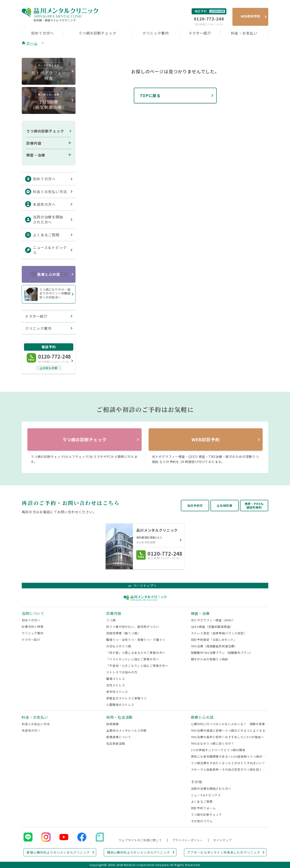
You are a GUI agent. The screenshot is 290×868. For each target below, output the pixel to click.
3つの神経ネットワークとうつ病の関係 (218, 750)
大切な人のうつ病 (119, 646)
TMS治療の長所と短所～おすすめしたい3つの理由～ (227, 737)
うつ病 (111, 620)
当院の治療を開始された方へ (48, 219)
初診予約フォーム (203, 808)
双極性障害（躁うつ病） (123, 633)
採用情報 (112, 724)
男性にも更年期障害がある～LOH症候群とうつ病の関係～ (230, 756)
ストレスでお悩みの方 (122, 672)
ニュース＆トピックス (50, 250)
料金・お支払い (244, 33)
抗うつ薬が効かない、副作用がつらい (133, 627)
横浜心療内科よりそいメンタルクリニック (139, 852)
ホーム (32, 43)
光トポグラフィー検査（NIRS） (213, 620)
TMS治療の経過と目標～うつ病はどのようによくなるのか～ (230, 730)
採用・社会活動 (119, 717)
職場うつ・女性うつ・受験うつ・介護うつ (136, 640)
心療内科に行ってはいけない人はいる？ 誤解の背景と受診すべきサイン (230, 724)
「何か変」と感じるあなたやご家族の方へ (136, 653)
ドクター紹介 (200, 33)
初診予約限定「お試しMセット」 (214, 640)
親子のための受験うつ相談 (210, 659)
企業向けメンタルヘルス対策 (126, 730)
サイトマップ (222, 840)
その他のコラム (202, 821)
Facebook (82, 837)
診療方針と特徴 (33, 627)
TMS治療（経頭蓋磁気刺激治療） (214, 646)
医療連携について (119, 737)
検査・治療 (36, 155)
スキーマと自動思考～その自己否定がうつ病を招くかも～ (230, 769)
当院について (33, 613)
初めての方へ (42, 33)
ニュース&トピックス (206, 795)
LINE (28, 837)
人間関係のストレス (120, 705)
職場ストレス (116, 679)
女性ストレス (116, 685)
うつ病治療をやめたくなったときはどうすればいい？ (228, 763)
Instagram (46, 837)
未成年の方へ (44, 204)
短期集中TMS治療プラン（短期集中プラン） (222, 653)
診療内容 (34, 143)
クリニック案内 (156, 33)
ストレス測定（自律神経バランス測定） (219, 633)
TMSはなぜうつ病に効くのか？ (213, 743)
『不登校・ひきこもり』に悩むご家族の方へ (137, 666)
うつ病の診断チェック (97, 33)
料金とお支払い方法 (50, 191)
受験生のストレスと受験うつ (126, 698)
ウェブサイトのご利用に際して (140, 840)
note (100, 837)
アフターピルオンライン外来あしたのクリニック (224, 852)
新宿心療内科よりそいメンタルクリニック (58, 852)
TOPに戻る (150, 95)
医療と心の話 (49, 274)
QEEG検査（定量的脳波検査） (212, 627)
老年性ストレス (117, 692)
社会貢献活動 (116, 743)
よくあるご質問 (46, 235)
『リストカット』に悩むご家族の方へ (133, 659)
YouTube (64, 837)
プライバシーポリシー (188, 840)
